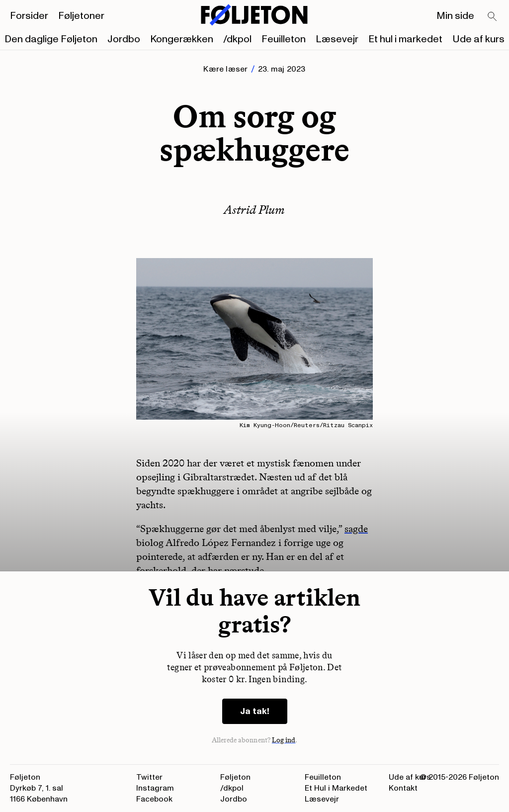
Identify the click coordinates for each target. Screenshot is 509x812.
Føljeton (235, 777)
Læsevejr (337, 39)
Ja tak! (255, 711)
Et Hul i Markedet (336, 788)
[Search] (493, 17)
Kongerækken (182, 39)
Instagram (155, 788)
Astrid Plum (254, 210)
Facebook (154, 799)
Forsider (29, 16)
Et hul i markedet (405, 39)
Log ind (284, 740)
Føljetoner (81, 16)
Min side (455, 16)
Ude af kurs (478, 39)
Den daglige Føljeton (51, 39)
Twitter (149, 777)
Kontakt (403, 788)
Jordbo (124, 39)
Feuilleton (284, 39)
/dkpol (237, 39)
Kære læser (225, 69)
